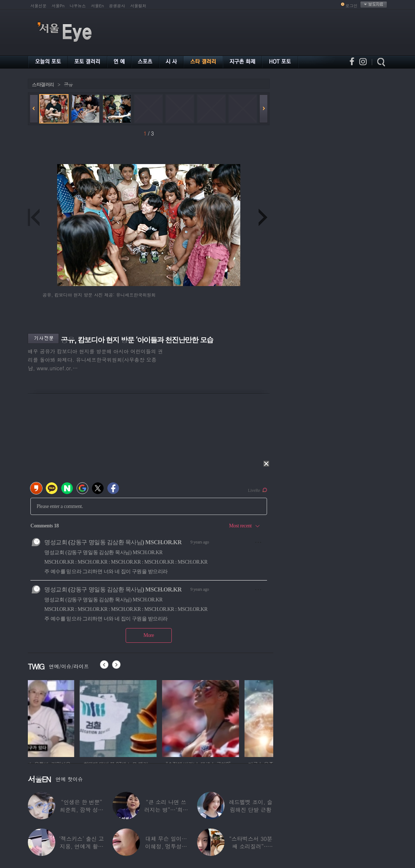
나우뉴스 (78, 6)
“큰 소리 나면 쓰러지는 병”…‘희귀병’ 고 (166, 810)
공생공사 (117, 6)
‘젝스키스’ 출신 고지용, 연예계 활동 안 (82, 846)
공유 (68, 84)
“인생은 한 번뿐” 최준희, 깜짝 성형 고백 (81, 810)
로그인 (351, 6)
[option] (66, 717)
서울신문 (38, 6)
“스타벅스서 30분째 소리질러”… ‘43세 (251, 846)
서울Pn (58, 6)
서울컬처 (138, 6)
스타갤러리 (43, 84)
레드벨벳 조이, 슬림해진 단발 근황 (251, 806)
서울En (97, 6)
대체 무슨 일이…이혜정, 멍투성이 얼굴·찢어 (166, 846)
